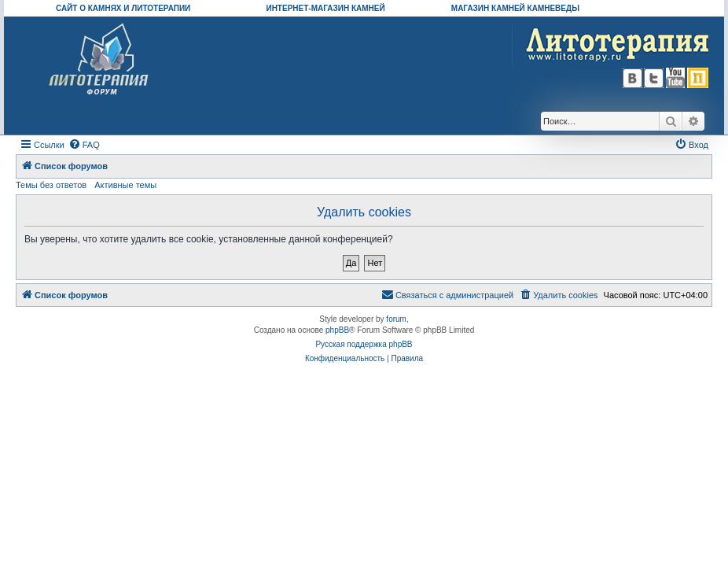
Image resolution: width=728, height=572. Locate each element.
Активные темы (125, 185)
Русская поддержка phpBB (364, 344)
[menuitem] (84, 145)
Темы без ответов (51, 185)
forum (396, 319)
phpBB (337, 330)
